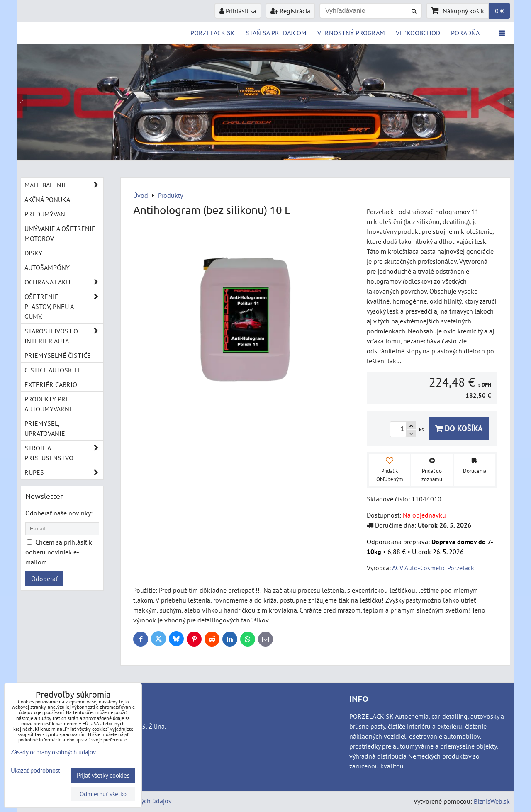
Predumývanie (48, 214)
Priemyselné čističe (58, 355)
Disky (33, 253)
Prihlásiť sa (238, 11)
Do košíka (459, 428)
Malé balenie (64, 185)
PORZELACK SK (213, 33)
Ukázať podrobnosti (36, 771)
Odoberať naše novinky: (59, 513)
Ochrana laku (64, 282)
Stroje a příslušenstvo (64, 453)
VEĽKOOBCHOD (418, 33)
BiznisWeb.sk (492, 801)
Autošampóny (47, 267)
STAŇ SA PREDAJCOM (276, 33)
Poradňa (465, 33)
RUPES (64, 472)
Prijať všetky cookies (103, 775)
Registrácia (290, 11)
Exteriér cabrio (51, 384)
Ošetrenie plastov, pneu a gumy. (64, 306)
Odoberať (44, 579)
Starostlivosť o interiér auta (64, 336)
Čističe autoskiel (53, 370)
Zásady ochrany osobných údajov (53, 752)
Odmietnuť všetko (103, 794)
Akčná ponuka (47, 199)
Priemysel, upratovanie (45, 428)
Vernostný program (351, 33)
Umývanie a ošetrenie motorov (60, 233)
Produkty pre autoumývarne (49, 404)
